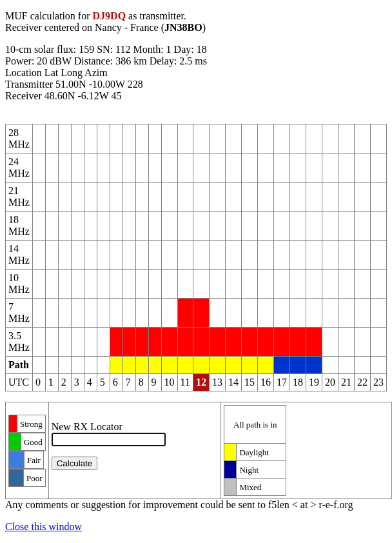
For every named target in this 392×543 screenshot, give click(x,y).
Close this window (44, 527)
